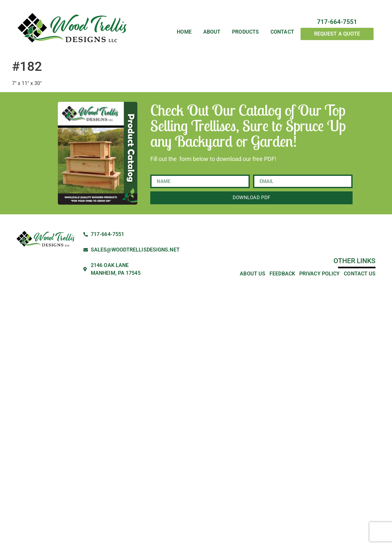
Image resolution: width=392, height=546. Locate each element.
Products (245, 32)
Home (184, 32)
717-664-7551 (337, 22)
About (212, 32)
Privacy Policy (319, 274)
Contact (282, 32)
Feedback (282, 274)
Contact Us (360, 274)
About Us (253, 274)
